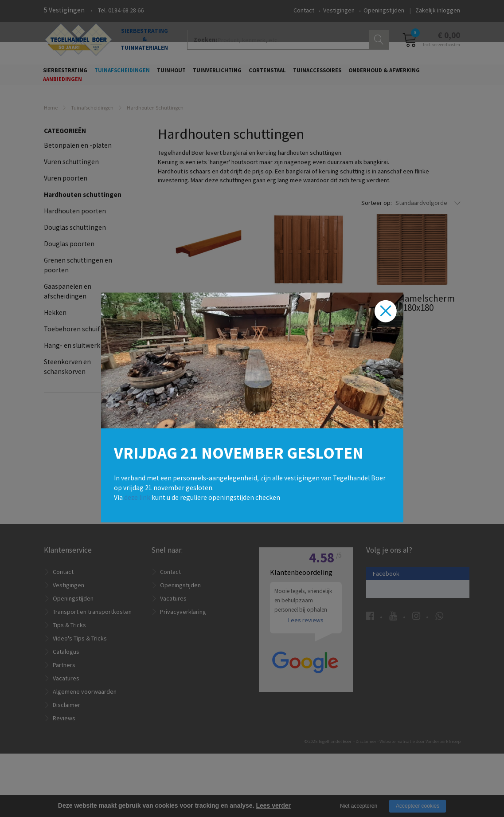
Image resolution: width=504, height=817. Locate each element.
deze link (137, 497)
